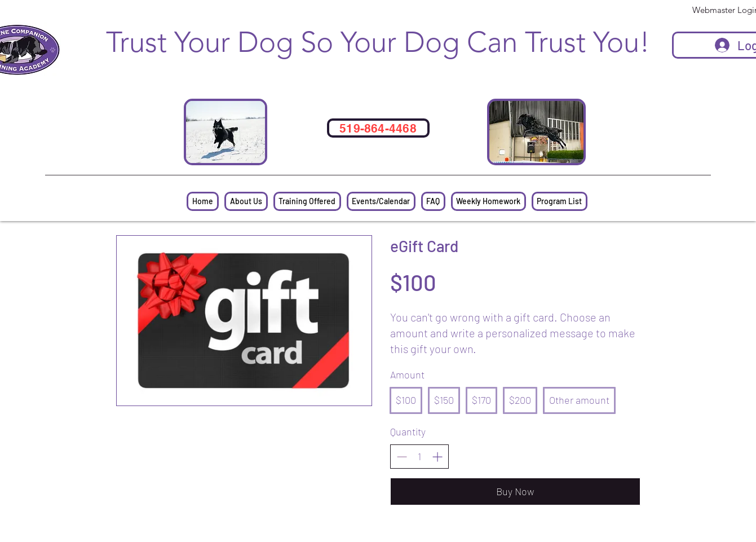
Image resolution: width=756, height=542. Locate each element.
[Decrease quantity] (402, 457)
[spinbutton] (419, 457)
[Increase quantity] (437, 457)
